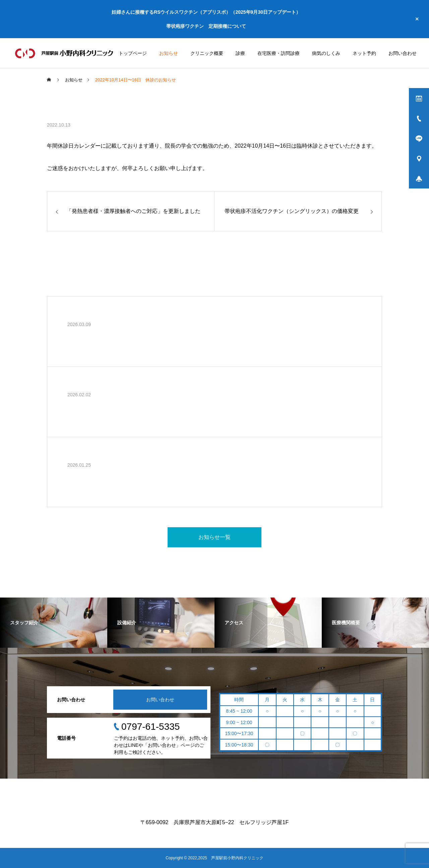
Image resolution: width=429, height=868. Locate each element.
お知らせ (169, 53)
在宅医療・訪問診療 (279, 53)
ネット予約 (364, 53)
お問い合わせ (403, 53)
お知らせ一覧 (214, 537)
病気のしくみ (326, 53)
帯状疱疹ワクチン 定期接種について (206, 26)
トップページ (133, 53)
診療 (240, 53)
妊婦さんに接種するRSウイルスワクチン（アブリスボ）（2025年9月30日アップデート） (206, 12)
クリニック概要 (207, 53)
